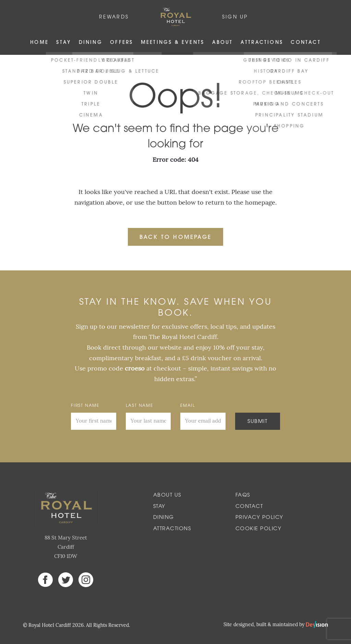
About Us (167, 495)
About (223, 43)
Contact (306, 43)
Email (188, 406)
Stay (64, 43)
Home (39, 43)
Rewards (114, 17)
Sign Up (235, 17)
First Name (85, 406)
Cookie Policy (259, 529)
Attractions (262, 43)
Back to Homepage (175, 238)
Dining (91, 43)
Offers (122, 43)
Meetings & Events (173, 43)
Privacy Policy (259, 518)
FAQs (243, 495)
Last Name (140, 406)
